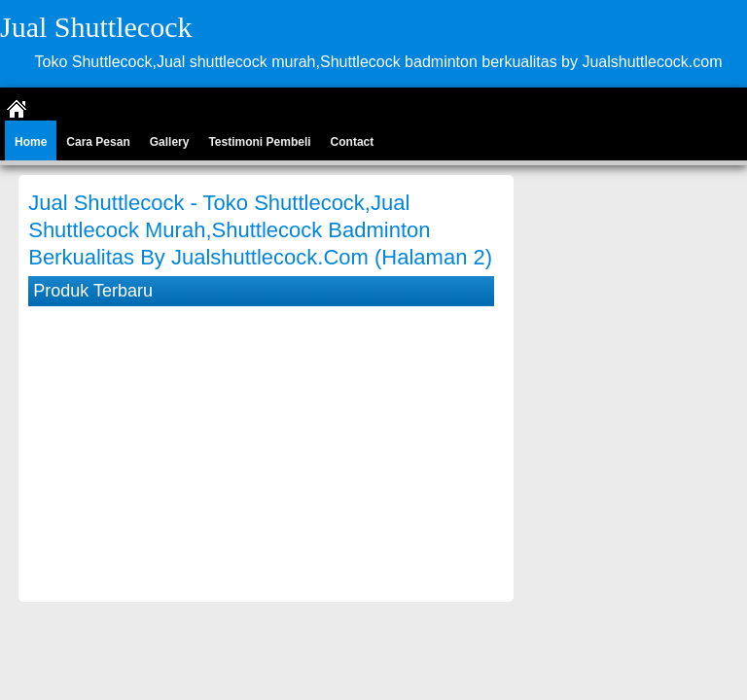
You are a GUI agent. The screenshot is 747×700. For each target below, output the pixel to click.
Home (31, 142)
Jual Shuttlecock (96, 27)
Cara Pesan (98, 142)
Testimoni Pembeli (259, 142)
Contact (353, 142)
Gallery (170, 142)
